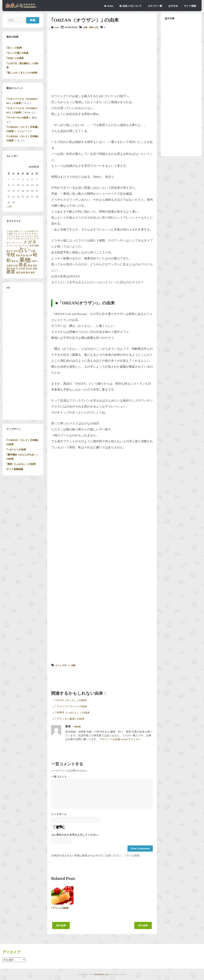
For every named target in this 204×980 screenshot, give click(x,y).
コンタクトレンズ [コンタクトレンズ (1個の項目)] (20, 236)
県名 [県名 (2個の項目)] (23, 265)
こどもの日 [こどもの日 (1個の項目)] (28, 231)
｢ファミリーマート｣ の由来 (71, 706)
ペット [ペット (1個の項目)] (19, 243)
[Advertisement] (102, 61)
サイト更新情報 (15, 469)
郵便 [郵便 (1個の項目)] (23, 273)
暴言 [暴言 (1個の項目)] (14, 261)
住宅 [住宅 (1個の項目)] (32, 246)
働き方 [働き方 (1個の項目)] (10, 251)
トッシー (22, 131)
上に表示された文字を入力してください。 (76, 835)
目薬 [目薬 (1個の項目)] (16, 266)
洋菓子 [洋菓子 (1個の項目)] (35, 261)
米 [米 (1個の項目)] (17, 269)
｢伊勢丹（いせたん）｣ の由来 (72, 713)
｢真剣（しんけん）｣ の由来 (21, 464)
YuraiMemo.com (101, 974)
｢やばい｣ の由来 (15, 58)
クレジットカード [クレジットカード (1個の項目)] (22, 234)
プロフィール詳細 (110, 739)
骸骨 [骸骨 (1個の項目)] (33, 273)
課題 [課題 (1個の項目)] (35, 269)
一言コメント (59, 777)
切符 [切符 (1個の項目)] (16, 251)
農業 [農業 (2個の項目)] (11, 272)
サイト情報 (190, 6)
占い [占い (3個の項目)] (24, 250)
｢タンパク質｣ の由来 (17, 53)
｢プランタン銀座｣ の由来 (70, 719)
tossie (57, 27)
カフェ (58, 665)
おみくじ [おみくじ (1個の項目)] (18, 231)
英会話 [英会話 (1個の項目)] (29, 269)
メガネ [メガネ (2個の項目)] (30, 242)
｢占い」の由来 (14, 48)
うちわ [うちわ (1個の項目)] (10, 231)
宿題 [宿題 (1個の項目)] (18, 256)
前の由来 (61, 925)
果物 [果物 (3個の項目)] (25, 260)
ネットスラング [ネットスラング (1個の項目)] (28, 239)
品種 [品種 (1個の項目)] (33, 251)
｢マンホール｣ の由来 (17, 118)
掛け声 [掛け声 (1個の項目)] (29, 256)
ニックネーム (59, 814)
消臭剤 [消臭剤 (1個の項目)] (10, 266)
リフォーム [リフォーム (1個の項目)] (12, 246)
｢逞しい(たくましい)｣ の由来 (22, 73)
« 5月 (9, 207)
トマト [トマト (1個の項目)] (10, 239)
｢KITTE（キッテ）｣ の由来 (71, 700)
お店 (96, 27)
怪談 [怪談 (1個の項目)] (23, 256)
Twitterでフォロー (131, 739)
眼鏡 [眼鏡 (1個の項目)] (30, 266)
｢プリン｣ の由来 (60, 908)
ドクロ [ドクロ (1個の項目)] (17, 239)
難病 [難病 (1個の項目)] (28, 273)
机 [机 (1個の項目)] (17, 261)
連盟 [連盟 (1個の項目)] (18, 273)
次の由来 (143, 925)
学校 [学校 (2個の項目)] (11, 255)
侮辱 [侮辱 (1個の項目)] (37, 246)
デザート (66, 665)
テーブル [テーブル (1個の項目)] (34, 236)
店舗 (73, 665)
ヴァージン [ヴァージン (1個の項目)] (23, 246)
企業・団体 (88, 27)
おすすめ (173, 6)
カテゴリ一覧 (155, 6)
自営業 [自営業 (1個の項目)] (22, 269)
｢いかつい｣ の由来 (16, 449)
